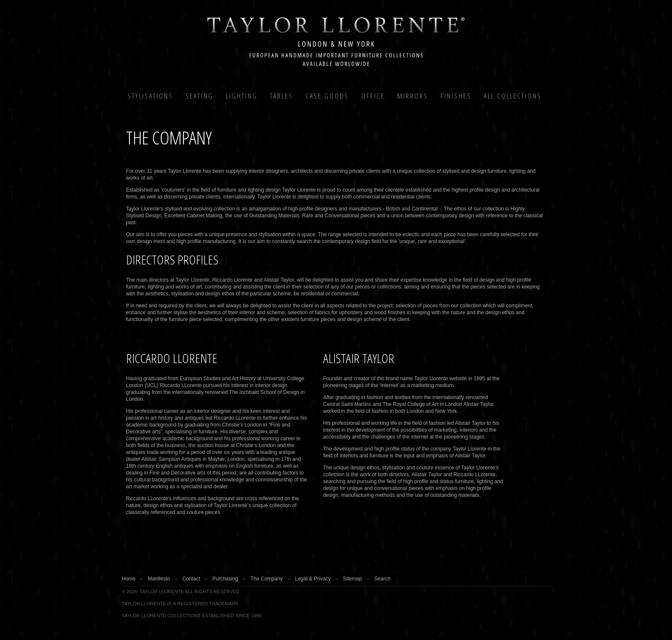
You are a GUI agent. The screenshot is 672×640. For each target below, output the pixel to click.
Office (373, 96)
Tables (282, 96)
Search (382, 579)
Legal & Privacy (313, 579)
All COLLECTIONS (513, 96)
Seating (199, 96)
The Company (266, 579)
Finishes (456, 96)
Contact (191, 579)
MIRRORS (413, 96)
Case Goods (327, 96)
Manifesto (159, 579)
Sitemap (352, 579)
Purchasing (225, 579)
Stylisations (150, 96)
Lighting (242, 96)
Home (129, 579)
